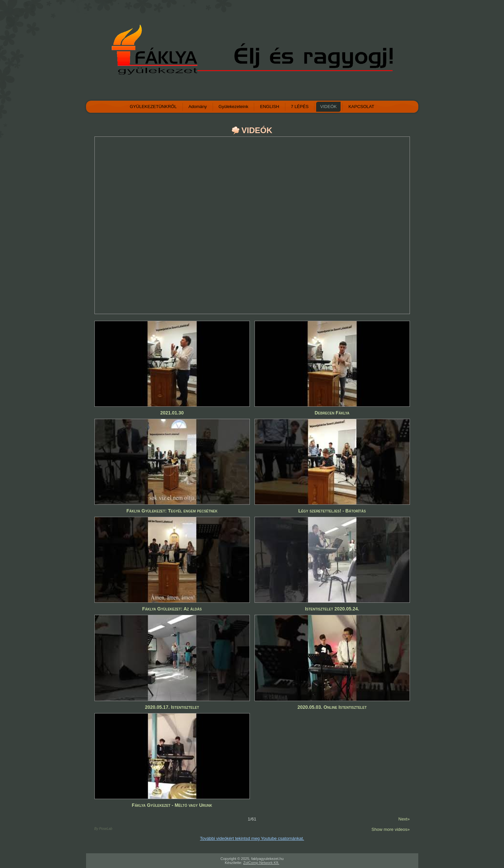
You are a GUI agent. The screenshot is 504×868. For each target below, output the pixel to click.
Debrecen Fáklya (332, 413)
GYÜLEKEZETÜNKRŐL (153, 107)
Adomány (198, 107)
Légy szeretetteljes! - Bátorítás (332, 511)
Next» (404, 819)
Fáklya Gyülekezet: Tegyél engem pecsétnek (172, 511)
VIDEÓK (328, 107)
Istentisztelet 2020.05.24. (332, 609)
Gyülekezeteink (234, 107)
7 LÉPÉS (300, 107)
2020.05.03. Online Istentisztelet (332, 707)
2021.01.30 (172, 413)
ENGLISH (269, 107)
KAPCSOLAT (361, 107)
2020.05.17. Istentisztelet (172, 707)
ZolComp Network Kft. (261, 863)
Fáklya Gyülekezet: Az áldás (172, 609)
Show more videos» (390, 829)
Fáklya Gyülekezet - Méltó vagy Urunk (172, 805)
